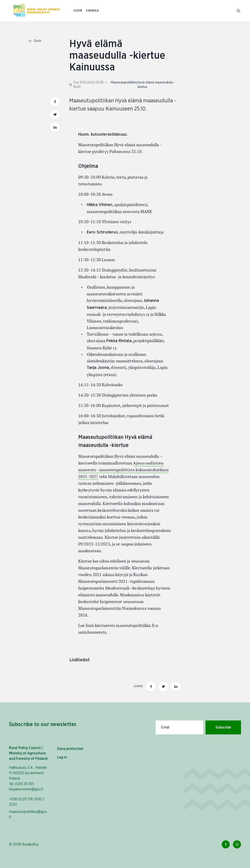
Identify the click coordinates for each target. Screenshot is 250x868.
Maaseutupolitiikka (124, 83)
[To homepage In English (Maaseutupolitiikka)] (37, 11)
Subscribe (223, 727)
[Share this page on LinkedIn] (176, 687)
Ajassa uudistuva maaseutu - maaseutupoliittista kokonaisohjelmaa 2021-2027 (123, 470)
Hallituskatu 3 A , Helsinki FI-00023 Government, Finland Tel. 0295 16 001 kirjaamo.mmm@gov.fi (28, 778)
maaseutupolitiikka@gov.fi (28, 814)
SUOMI (78, 11)
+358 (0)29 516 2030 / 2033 (27, 802)
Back (35, 41)
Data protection (70, 749)
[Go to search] (239, 11)
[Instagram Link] (237, 844)
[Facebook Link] (226, 844)
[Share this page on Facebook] (151, 687)
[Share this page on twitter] (163, 687)
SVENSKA (92, 11)
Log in (62, 757)
